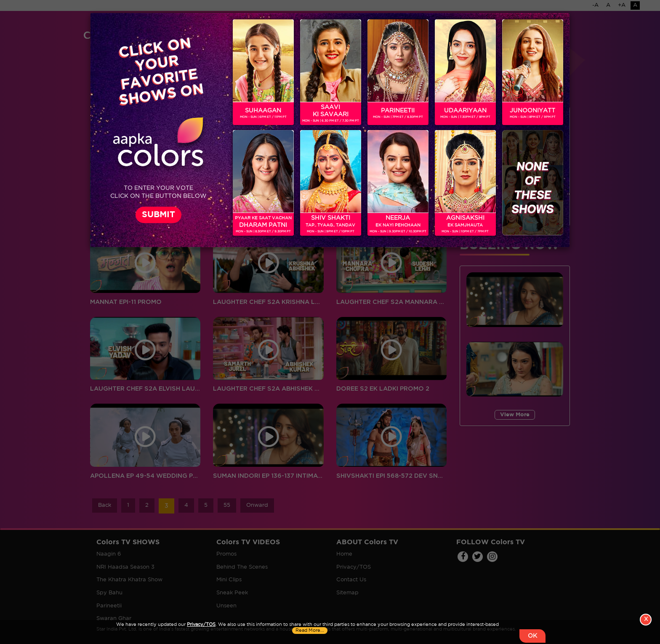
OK (532, 636)
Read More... (310, 631)
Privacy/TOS (201, 625)
